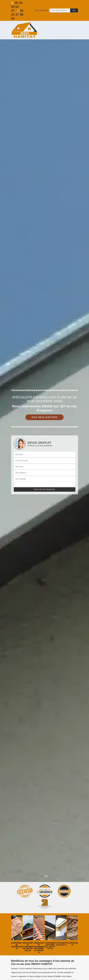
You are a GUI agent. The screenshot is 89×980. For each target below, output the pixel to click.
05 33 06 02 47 (17, 7)
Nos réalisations (45, 417)
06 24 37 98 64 (17, 15)
